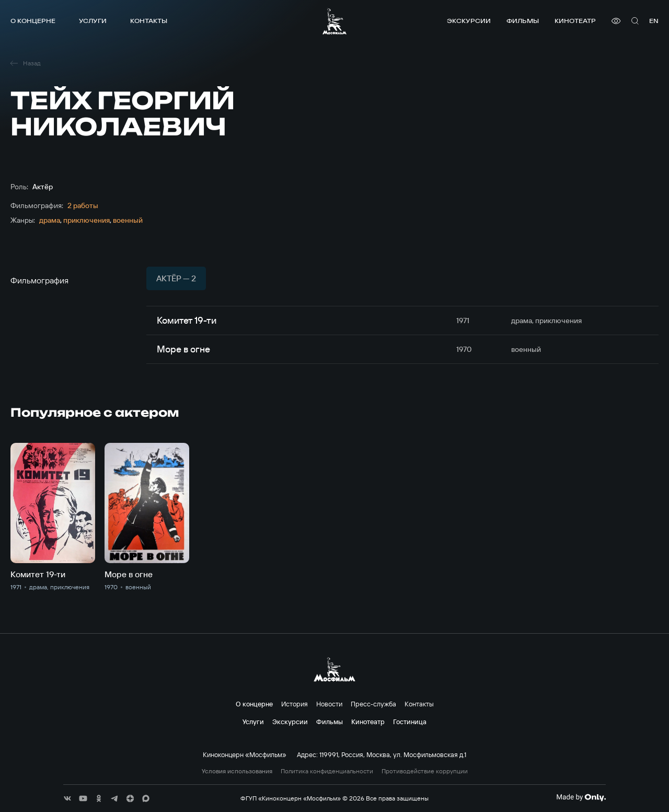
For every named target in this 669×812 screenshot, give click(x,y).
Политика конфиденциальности (327, 771)
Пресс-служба (373, 704)
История (295, 704)
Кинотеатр (575, 21)
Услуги (93, 21)
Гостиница (410, 722)
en (654, 21)
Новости (329, 704)
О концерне (33, 21)
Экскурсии (469, 21)
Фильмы (523, 21)
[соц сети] (67, 798)
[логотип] (334, 21)
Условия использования (237, 771)
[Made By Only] (581, 797)
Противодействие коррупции (425, 771)
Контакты (149, 21)
